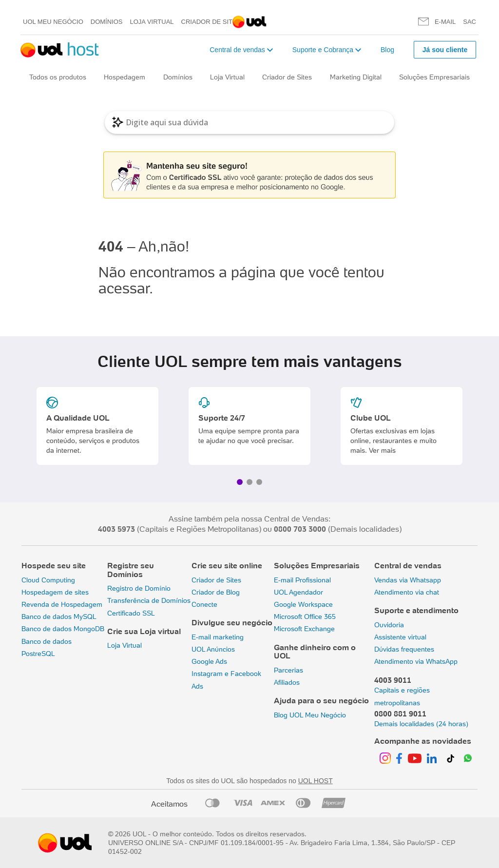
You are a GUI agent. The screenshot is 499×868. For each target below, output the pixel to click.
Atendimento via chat (407, 592)
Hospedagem (125, 77)
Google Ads (209, 661)
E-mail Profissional (302, 580)
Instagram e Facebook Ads (226, 680)
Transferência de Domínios (149, 600)
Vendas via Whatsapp (408, 580)
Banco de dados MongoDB (63, 629)
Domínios (107, 22)
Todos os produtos (58, 77)
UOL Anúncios (213, 649)
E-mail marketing (218, 637)
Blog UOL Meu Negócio (310, 715)
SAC (470, 22)
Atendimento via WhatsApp (416, 661)
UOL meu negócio (53, 22)
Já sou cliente (445, 50)
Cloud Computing (48, 580)
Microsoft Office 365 (305, 617)
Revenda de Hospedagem (62, 604)
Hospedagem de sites (55, 592)
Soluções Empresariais (434, 77)
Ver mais (382, 450)
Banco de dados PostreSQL (47, 647)
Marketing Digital (356, 77)
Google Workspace (303, 604)
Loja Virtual (152, 22)
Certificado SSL (131, 613)
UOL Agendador (298, 592)
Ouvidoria (389, 625)
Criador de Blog (216, 592)
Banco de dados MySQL (59, 617)
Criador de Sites (211, 22)
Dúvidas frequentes (404, 649)
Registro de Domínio (139, 588)
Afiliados (287, 682)
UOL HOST (316, 781)
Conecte (204, 604)
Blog (387, 50)
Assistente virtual (400, 637)
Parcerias (288, 670)
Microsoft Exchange (304, 629)
